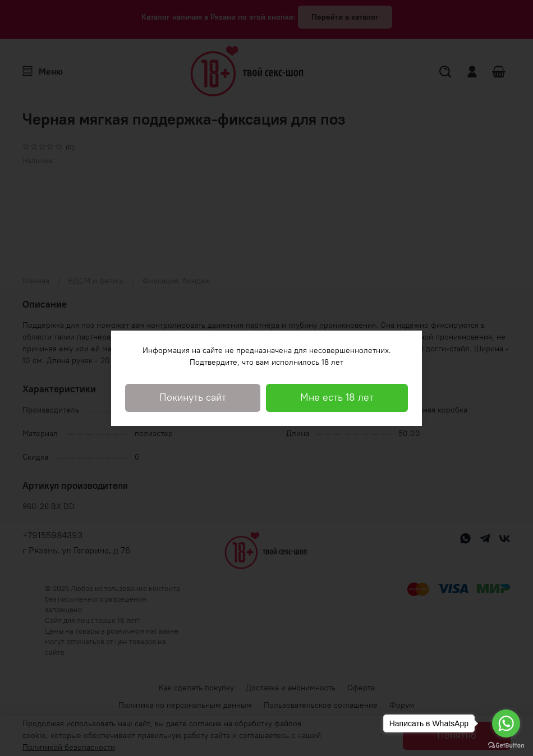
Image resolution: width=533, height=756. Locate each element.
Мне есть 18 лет (337, 397)
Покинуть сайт (193, 397)
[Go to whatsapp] (506, 723)
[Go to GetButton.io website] (506, 745)
